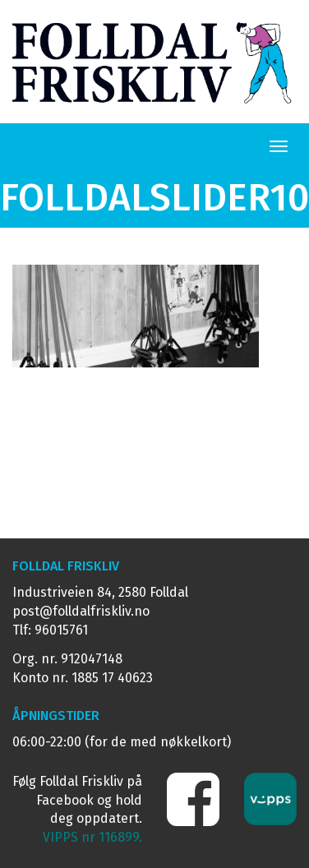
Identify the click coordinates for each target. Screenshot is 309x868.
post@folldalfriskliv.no (81, 611)
